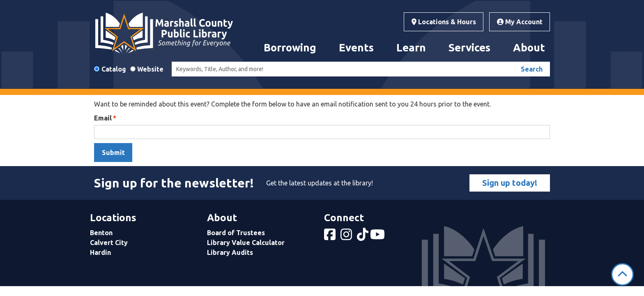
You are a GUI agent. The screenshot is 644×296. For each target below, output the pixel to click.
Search (532, 69)
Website (150, 69)
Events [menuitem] (356, 47)
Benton (101, 233)
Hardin (100, 252)
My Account (520, 22)
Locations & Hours (444, 22)
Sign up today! (510, 183)
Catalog (114, 69)
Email (103, 118)
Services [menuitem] (469, 47)
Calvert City (109, 243)
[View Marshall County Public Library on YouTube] (378, 237)
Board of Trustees (236, 233)
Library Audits (230, 252)
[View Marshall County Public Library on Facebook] (331, 237)
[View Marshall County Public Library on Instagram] (347, 237)
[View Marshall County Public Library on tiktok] (363, 237)
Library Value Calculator (246, 243)
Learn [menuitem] (411, 47)
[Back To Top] (622, 274)
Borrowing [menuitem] (290, 47)
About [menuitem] (529, 47)
